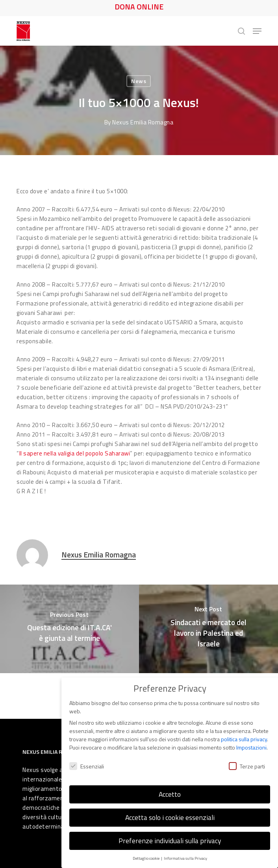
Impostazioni (251, 745)
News (139, 81)
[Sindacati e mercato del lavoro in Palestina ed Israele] (208, 629)
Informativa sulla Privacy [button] (185, 856)
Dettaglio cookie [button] (146, 856)
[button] (257, 31)
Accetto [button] (170, 792)
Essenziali (87, 763)
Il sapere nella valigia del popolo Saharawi (75, 453)
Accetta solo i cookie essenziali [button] (170, 815)
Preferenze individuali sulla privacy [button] (170, 838)
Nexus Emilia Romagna (143, 122)
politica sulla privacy (244, 737)
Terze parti (247, 763)
